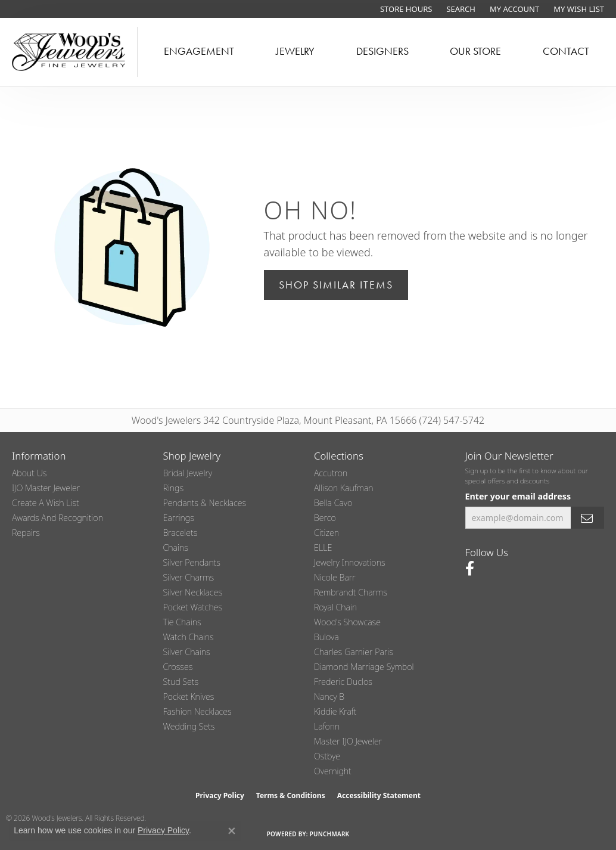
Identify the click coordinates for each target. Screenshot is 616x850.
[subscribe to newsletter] (587, 518)
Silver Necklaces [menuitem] (193, 592)
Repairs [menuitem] (26, 533)
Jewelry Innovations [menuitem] (350, 562)
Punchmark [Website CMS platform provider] (330, 834)
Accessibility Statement (379, 795)
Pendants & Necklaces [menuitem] (205, 503)
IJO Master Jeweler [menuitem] (46, 488)
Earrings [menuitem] (179, 518)
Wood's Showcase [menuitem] (347, 622)
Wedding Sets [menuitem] (189, 726)
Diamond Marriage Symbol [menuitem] (364, 667)
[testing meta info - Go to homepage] (69, 52)
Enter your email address (518, 496)
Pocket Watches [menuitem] (193, 607)
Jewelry (295, 51)
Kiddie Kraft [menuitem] (335, 711)
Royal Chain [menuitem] (335, 607)
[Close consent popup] (232, 831)
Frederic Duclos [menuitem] (343, 682)
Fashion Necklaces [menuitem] (197, 711)
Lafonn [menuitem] (327, 726)
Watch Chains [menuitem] (189, 637)
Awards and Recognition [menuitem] (57, 518)
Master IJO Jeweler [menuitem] (348, 741)
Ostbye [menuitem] (327, 756)
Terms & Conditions (291, 795)
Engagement (199, 51)
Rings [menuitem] (174, 488)
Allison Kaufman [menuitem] (344, 488)
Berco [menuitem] (325, 518)
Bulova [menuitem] (326, 637)
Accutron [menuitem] (331, 473)
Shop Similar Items (336, 285)
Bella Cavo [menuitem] (333, 503)
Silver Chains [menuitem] (187, 652)
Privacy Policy (220, 795)
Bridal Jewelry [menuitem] (188, 473)
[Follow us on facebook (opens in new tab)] (470, 569)
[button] (460, 9)
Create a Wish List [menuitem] (46, 503)
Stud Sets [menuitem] (181, 682)
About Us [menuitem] (29, 473)
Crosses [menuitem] (178, 667)
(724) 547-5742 (452, 420)
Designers (382, 51)
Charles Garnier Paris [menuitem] (354, 652)
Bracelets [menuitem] (181, 533)
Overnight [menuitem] (333, 771)
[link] (405, 9)
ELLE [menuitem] (323, 547)
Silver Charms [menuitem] (189, 577)
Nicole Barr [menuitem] (335, 577)
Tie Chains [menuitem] (182, 622)
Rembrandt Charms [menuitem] (351, 592)
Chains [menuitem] (176, 547)
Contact (566, 51)
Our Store (475, 51)
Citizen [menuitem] (326, 533)
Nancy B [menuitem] (329, 697)
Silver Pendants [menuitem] (192, 562)
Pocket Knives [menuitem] (189, 697)
